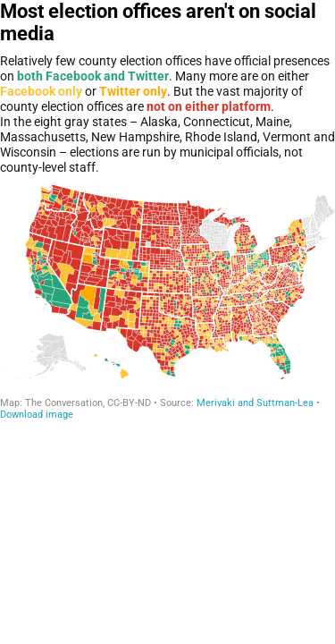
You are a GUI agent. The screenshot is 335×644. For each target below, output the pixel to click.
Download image (37, 415)
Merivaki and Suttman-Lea (255, 403)
